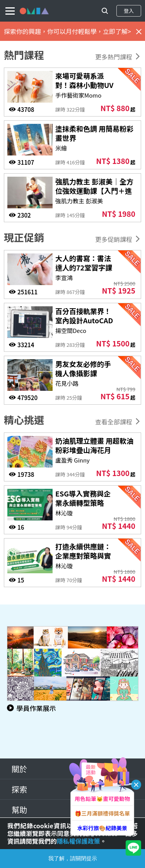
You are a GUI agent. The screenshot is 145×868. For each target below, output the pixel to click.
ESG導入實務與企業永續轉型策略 (83, 498)
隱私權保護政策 (78, 841)
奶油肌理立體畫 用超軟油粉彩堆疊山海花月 (94, 445)
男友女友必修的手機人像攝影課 (83, 368)
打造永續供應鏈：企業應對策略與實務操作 (83, 556)
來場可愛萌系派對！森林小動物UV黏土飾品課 (84, 85)
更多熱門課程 (114, 57)
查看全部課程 (114, 422)
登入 (129, 11)
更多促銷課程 (114, 239)
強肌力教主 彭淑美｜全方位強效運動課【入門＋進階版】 (94, 191)
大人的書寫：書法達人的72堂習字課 (84, 263)
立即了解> (117, 31)
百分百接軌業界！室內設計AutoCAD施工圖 (84, 320)
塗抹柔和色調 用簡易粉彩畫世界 (94, 133)
